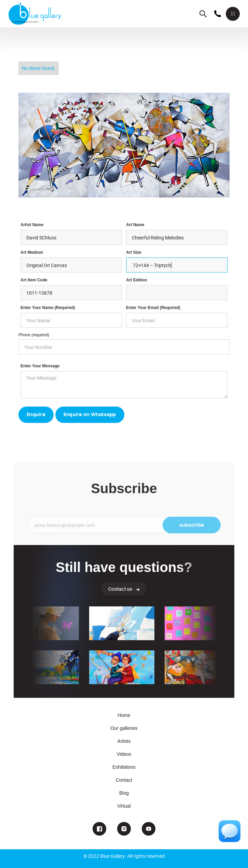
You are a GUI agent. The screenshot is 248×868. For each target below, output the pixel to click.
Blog (124, 793)
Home (124, 715)
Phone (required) (34, 335)
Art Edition (136, 280)
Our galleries (124, 728)
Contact (124, 780)
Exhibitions (124, 767)
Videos (124, 754)
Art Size (134, 252)
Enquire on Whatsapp (90, 415)
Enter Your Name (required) (48, 308)
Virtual (124, 806)
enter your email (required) (153, 308)
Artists (124, 741)
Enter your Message (40, 366)
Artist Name (32, 225)
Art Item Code (34, 280)
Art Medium (32, 252)
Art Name (135, 225)
